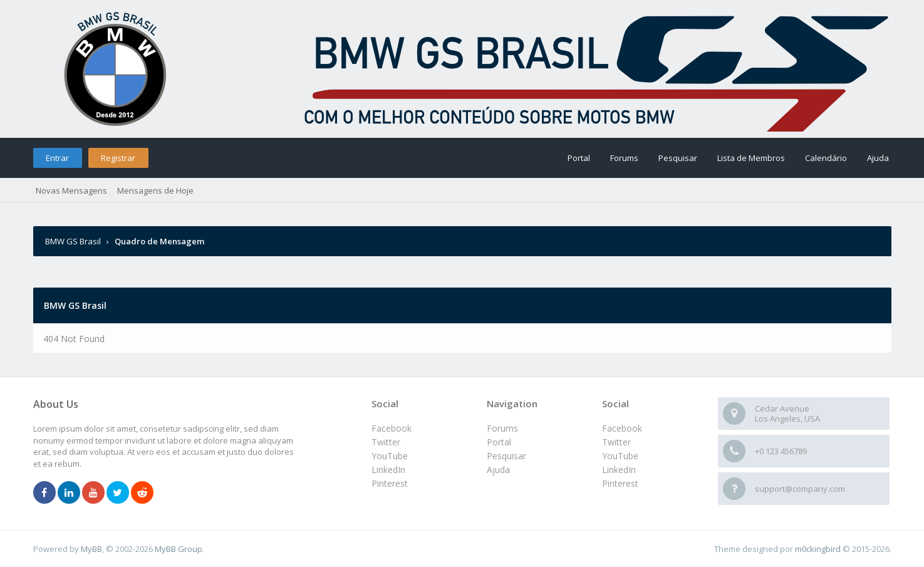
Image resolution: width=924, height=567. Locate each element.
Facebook (622, 428)
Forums (624, 158)
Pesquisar (678, 158)
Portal (579, 158)
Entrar (57, 158)
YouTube (620, 456)
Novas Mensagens (71, 190)
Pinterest (620, 483)
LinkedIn (619, 470)
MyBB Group (179, 549)
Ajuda (878, 158)
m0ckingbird (818, 549)
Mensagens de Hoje (155, 190)
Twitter (616, 442)
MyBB (91, 549)
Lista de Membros (751, 158)
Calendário (826, 158)
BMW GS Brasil (74, 241)
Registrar (118, 158)
